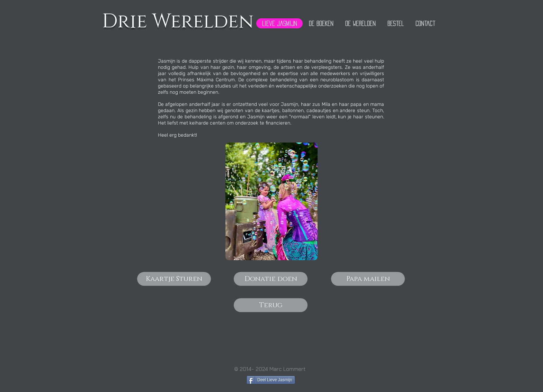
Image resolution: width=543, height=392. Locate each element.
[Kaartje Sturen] (174, 279)
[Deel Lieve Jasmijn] (271, 380)
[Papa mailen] (368, 279)
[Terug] (271, 305)
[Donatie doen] (271, 279)
